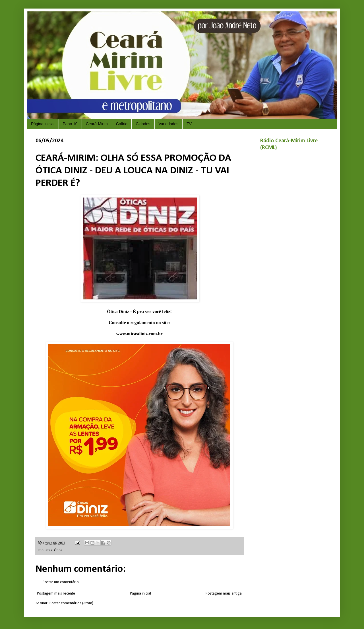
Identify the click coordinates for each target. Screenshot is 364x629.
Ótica (58, 550)
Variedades (169, 124)
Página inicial (43, 124)
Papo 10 (70, 124)
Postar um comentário (61, 582)
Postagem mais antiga (224, 594)
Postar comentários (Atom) (71, 603)
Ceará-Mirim (97, 124)
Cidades (143, 124)
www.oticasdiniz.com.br (139, 334)
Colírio (122, 124)
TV (189, 124)
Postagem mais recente (56, 594)
